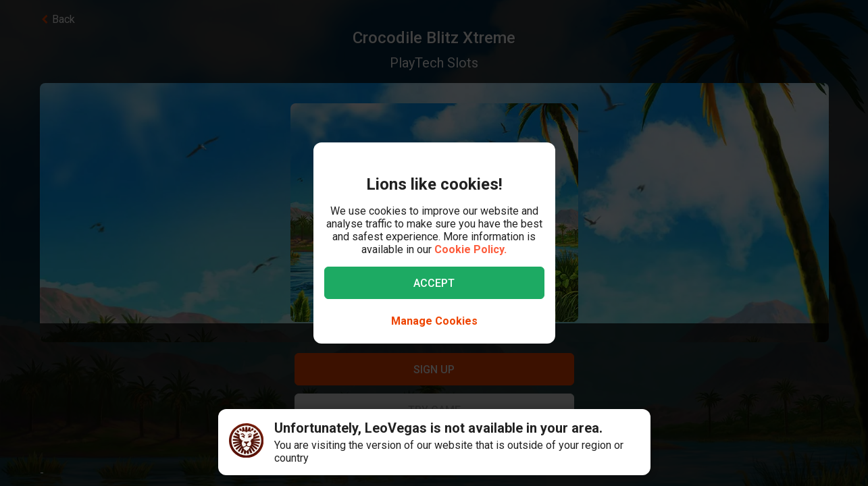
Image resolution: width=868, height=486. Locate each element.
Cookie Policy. (470, 249)
